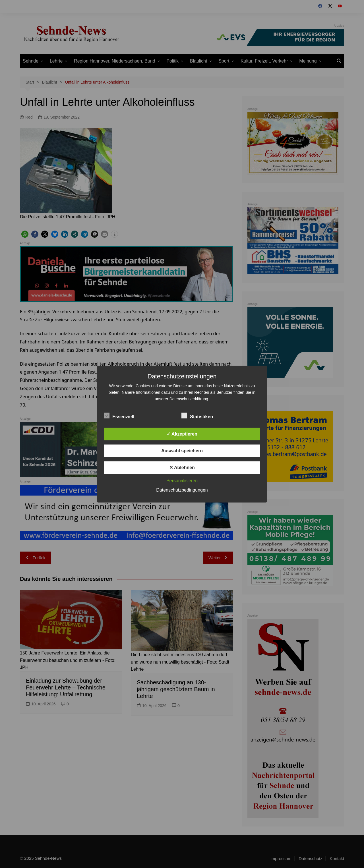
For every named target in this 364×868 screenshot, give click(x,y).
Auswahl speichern (182, 450)
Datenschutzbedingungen (182, 490)
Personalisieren (182, 480)
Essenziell (119, 415)
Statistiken (197, 415)
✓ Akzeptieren (182, 434)
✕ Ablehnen (182, 467)
